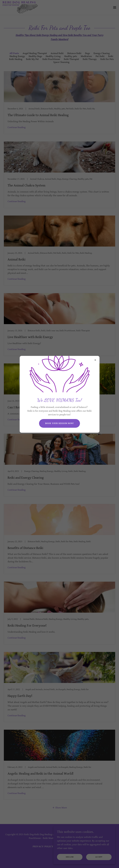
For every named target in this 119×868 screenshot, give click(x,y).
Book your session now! (59, 423)
